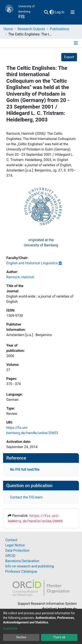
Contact (11, 540)
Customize (10, 628)
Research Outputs (31, 29)
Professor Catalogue (21, 571)
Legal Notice (15, 545)
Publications (59, 29)
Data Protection (17, 550)
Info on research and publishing (30, 566)
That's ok (59, 637)
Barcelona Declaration (22, 561)
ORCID (10, 556)
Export (69, 57)
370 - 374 (14, 384)
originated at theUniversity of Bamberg (41, 243)
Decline (21, 637)
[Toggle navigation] (73, 12)
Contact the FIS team (26, 497)
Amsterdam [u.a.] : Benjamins (29, 335)
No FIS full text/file (25, 469)
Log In (60, 12)
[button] (52, 12)
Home (8, 29)
